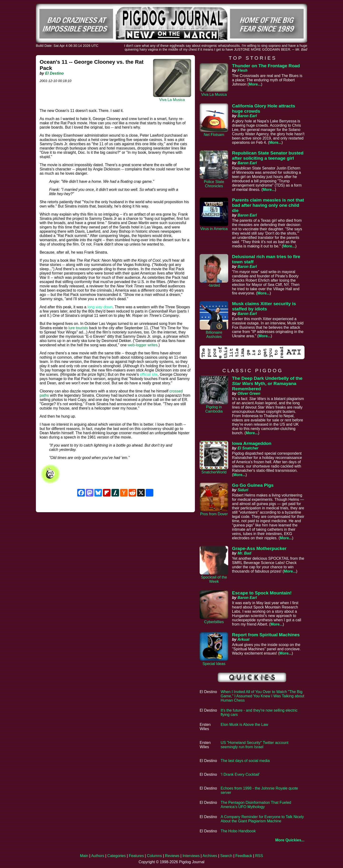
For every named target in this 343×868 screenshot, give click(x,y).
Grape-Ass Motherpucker (259, 548)
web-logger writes (143, 345)
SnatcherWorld (214, 472)
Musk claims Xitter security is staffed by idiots (264, 306)
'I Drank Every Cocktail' (240, 774)
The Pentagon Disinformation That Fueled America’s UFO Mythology (256, 805)
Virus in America (214, 229)
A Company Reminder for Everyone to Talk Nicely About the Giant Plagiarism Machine (262, 819)
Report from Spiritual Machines (266, 635)
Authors (98, 856)
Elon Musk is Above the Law (244, 725)
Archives (210, 856)
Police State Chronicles (214, 184)
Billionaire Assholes (214, 335)
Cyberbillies (214, 622)
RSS (259, 856)
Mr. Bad (244, 553)
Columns (154, 856)
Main (84, 856)
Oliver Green (249, 393)
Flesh (242, 70)
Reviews (172, 856)
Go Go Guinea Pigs (253, 485)
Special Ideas (214, 664)
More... (255, 84)
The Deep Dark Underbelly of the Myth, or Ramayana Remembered (267, 383)
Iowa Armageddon (252, 443)
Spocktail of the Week (214, 579)
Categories (117, 856)
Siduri (243, 490)
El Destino (54, 73)
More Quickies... (290, 840)
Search (226, 856)
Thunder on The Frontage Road (266, 66)
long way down (100, 307)
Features (136, 856)
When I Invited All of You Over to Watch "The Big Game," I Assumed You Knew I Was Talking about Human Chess (262, 696)
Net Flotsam (214, 135)
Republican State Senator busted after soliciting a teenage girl (268, 156)
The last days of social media (245, 761)
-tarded (214, 285)
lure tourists (78, 328)
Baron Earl (247, 116)
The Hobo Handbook (238, 831)
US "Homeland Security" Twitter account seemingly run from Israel (254, 745)
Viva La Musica (172, 100)
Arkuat (244, 639)
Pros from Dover (214, 514)
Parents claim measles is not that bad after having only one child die (268, 205)
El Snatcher (248, 448)
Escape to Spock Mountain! (262, 593)
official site (149, 374)
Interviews (191, 856)
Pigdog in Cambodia (214, 409)
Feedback (244, 856)
